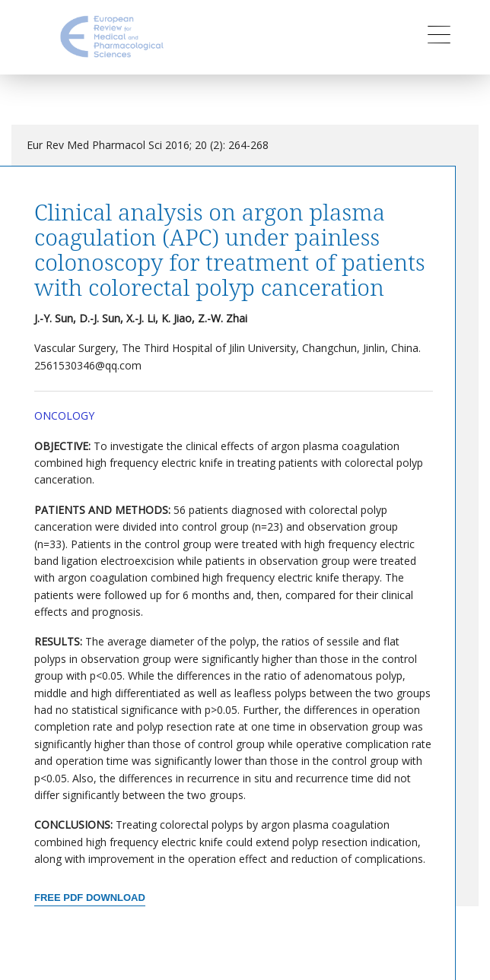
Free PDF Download (90, 898)
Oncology (64, 415)
